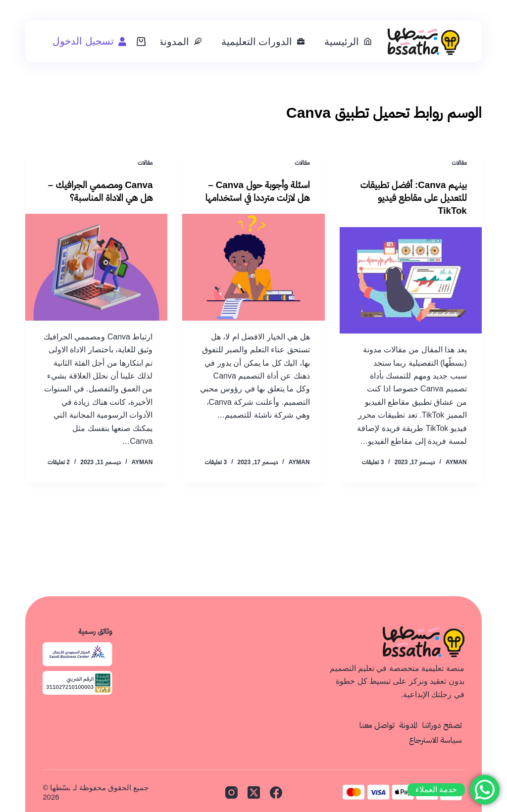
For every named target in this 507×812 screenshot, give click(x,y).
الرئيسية (348, 42)
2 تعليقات (59, 462)
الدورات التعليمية (263, 42)
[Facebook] (276, 792)
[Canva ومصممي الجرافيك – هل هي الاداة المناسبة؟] (96, 267)
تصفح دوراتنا (442, 725)
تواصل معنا (374, 725)
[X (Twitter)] (254, 792)
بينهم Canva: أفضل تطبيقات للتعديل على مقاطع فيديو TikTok (414, 197)
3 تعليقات (373, 462)
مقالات (459, 163)
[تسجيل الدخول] (90, 41)
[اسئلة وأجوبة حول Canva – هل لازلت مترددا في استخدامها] (253, 267)
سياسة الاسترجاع (435, 740)
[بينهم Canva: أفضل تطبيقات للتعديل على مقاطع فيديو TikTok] (411, 280)
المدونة (180, 42)
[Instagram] (231, 792)
